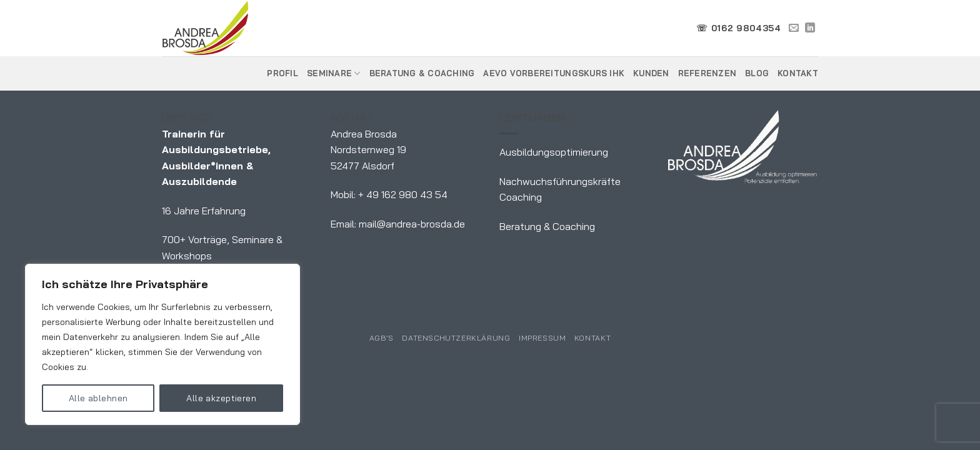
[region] (162, 344)
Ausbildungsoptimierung (554, 152)
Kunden (651, 73)
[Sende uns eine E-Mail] (794, 28)
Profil (282, 73)
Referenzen (707, 73)
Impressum (542, 338)
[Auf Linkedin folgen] (810, 28)
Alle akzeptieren (221, 398)
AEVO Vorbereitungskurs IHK (554, 73)
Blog (757, 73)
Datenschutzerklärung (456, 338)
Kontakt (798, 73)
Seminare (334, 73)
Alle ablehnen (98, 398)
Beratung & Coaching (422, 73)
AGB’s (382, 338)
